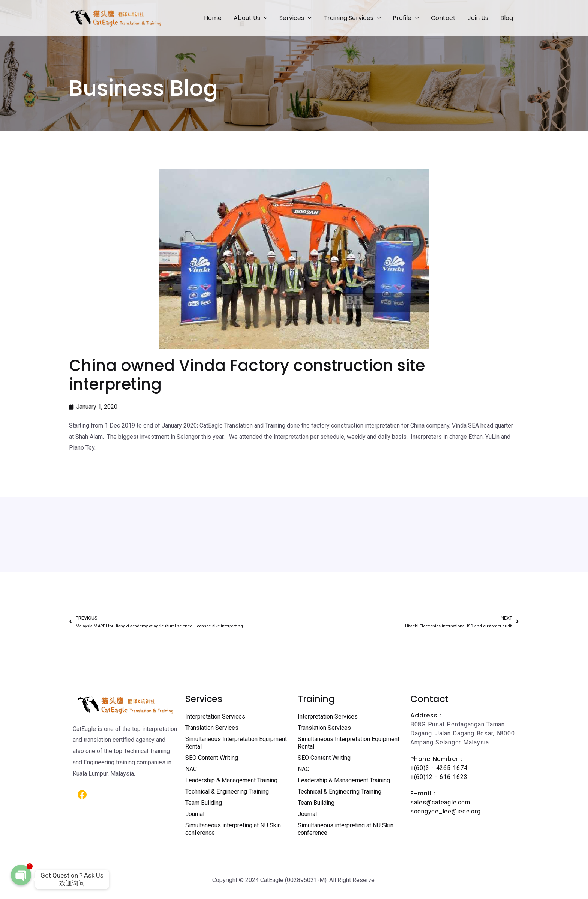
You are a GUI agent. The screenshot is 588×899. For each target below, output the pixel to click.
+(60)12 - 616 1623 (439, 777)
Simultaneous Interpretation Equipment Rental (236, 743)
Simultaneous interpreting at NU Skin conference (233, 829)
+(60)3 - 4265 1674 (439, 768)
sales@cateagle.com (440, 802)
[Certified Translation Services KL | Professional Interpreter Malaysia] (116, 17)
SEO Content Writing (212, 758)
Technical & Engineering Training (227, 792)
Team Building (204, 803)
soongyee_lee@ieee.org (445, 811)
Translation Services (212, 728)
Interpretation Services (215, 717)
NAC (191, 769)
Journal (195, 814)
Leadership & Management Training (231, 780)
